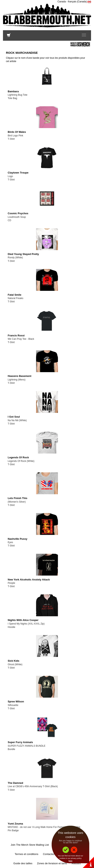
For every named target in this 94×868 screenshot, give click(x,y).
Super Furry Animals (20, 742)
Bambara (13, 91)
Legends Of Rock (18, 457)
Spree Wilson (16, 701)
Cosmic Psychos (18, 213)
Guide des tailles (23, 863)
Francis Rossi (16, 335)
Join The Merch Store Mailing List (30, 845)
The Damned (15, 783)
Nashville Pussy (18, 539)
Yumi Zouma (15, 824)
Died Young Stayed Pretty (23, 254)
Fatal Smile (15, 295)
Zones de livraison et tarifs (52, 863)
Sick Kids (14, 661)
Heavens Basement (19, 376)
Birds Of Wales (17, 132)
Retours (76, 863)
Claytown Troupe (18, 173)
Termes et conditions (26, 854)
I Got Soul (14, 417)
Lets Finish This (18, 498)
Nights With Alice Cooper (23, 620)
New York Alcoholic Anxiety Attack (29, 580)
